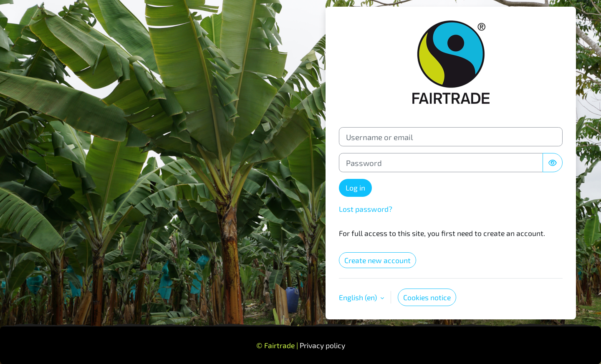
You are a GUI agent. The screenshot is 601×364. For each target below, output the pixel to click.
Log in (355, 188)
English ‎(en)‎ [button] (359, 297)
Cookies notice (427, 297)
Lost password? (366, 209)
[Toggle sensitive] (553, 163)
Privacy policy (322, 345)
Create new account (378, 260)
